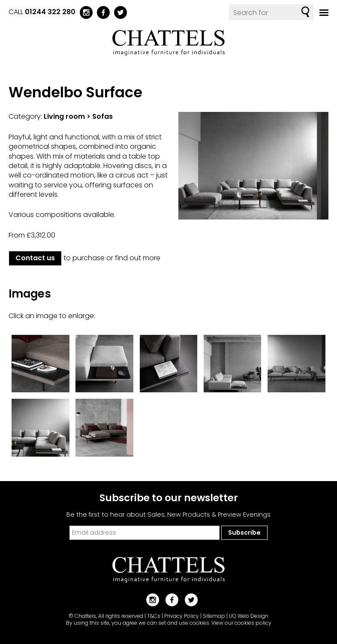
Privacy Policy (182, 616)
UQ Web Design (249, 616)
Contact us (35, 258)
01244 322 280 (50, 12)
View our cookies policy (241, 623)
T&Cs (154, 616)
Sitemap (214, 616)
